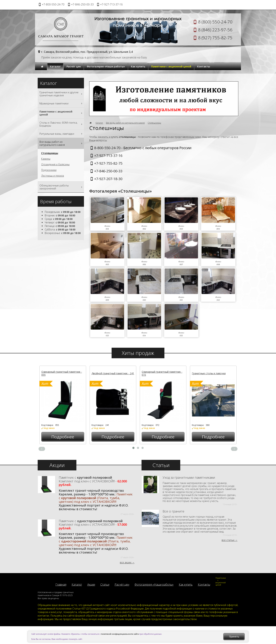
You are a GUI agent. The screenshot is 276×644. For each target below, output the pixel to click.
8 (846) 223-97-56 (215, 30)
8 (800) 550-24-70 (215, 22)
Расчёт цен (74, 66)
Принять (234, 637)
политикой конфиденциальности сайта (120, 634)
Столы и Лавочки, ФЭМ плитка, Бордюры (61, 124)
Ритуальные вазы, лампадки (61, 134)
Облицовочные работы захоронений (61, 187)
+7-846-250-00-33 (108, 171)
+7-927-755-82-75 (108, 163)
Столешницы (154, 123)
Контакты (204, 66)
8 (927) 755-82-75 (215, 38)
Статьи (105, 584)
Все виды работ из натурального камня (125, 123)
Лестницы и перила (53, 176)
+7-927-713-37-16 (108, 156)
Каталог (55, 66)
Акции (91, 584)
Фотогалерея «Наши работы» (106, 66)
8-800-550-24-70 (107, 148)
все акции (126, 562)
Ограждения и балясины (55, 164)
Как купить (138, 66)
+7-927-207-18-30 (108, 179)
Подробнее (63, 437)
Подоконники (49, 170)
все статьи (228, 540)
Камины (46, 159)
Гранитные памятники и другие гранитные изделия (61, 94)
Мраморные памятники (61, 103)
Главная (61, 584)
